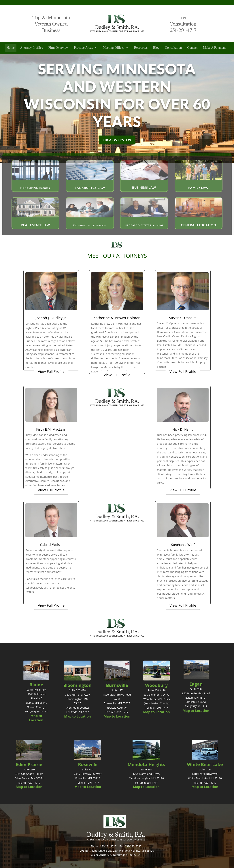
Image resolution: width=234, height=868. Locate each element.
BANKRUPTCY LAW (90, 195)
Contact (192, 48)
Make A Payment (214, 48)
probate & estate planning (144, 232)
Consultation (173, 48)
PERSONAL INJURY (35, 195)
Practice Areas (86, 48)
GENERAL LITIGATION (199, 232)
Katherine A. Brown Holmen (117, 318)
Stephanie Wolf (183, 545)
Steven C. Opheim (183, 318)
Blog (156, 48)
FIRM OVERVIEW (117, 140)
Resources (141, 48)
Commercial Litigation (90, 232)
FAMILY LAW (198, 195)
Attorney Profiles (31, 48)
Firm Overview (58, 48)
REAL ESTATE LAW (35, 232)
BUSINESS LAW (144, 195)
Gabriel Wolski (51, 545)
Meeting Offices (116, 48)
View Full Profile (51, 371)
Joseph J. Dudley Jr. (51, 318)
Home (11, 48)
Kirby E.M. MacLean (51, 429)
